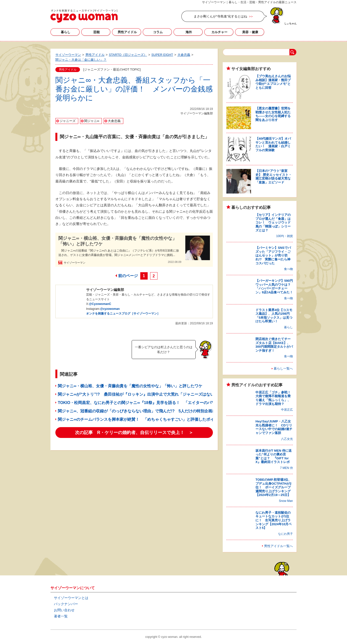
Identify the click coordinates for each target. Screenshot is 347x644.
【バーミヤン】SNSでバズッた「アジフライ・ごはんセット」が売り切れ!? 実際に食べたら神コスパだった (273, 255)
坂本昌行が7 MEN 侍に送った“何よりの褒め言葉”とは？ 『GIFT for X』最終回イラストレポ (274, 456)
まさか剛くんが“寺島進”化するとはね (220, 16)
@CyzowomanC (100, 304)
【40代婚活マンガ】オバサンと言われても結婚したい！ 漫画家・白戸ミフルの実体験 (273, 144)
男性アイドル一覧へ (278, 546)
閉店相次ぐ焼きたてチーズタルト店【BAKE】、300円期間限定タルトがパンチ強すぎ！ (274, 345)
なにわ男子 (285, 534)
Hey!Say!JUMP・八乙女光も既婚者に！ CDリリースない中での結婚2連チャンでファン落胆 (274, 427)
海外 (189, 32)
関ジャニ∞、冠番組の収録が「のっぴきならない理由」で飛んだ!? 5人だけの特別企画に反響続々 (145, 411)
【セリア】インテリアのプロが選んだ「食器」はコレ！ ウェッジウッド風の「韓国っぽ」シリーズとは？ (273, 222)
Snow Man (286, 501)
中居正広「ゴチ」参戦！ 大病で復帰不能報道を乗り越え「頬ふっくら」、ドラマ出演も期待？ (275, 398)
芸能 (96, 32)
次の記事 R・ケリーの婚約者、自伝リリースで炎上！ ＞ (134, 433)
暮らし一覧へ (283, 368)
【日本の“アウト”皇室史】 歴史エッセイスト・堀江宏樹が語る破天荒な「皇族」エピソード (274, 177)
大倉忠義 (114, 121)
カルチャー (219, 32)
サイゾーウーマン (84, 16)
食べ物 (288, 269)
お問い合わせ (64, 610)
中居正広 (287, 410)
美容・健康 (250, 32)
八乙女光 (287, 439)
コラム (158, 32)
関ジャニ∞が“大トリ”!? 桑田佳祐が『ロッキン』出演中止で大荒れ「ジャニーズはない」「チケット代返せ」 (156, 394)
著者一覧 (61, 616)
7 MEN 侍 (286, 468)
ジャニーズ (68, 121)
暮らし (66, 32)
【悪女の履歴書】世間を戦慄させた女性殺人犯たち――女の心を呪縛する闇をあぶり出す (273, 114)
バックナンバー (66, 604)
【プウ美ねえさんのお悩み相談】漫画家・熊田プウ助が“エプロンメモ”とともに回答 (273, 82)
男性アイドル (127, 32)
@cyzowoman (110, 309)
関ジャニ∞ (92, 121)
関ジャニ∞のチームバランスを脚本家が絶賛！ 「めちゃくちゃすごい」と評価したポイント (140, 419)
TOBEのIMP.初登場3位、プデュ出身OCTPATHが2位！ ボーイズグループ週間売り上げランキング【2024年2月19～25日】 (273, 487)
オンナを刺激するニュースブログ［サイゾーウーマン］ (123, 314)
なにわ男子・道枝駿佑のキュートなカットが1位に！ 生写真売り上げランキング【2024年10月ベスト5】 (274, 520)
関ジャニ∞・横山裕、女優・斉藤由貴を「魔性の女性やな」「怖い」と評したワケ (118, 241)
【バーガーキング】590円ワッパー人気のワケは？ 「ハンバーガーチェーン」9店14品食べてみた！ (275, 286)
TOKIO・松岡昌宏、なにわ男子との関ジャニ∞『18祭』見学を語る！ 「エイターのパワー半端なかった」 (152, 403)
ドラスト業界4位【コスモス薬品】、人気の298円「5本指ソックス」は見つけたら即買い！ (274, 316)
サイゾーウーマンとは (71, 598)
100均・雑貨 (284, 236)
